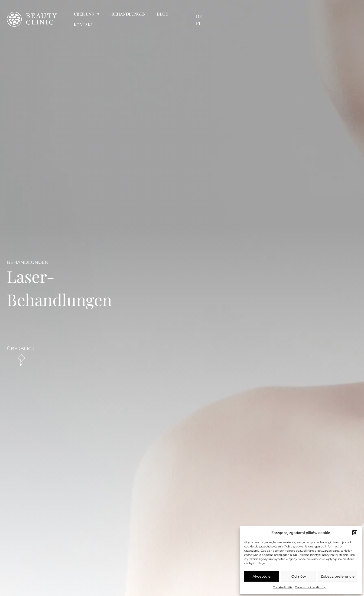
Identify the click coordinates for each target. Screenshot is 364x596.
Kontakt (233, 14)
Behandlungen (172, 14)
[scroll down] (21, 358)
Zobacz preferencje (338, 576)
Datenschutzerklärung (310, 587)
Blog (206, 14)
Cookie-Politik (283, 587)
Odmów (299, 576)
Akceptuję (262, 576)
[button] (355, 533)
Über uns (131, 14)
